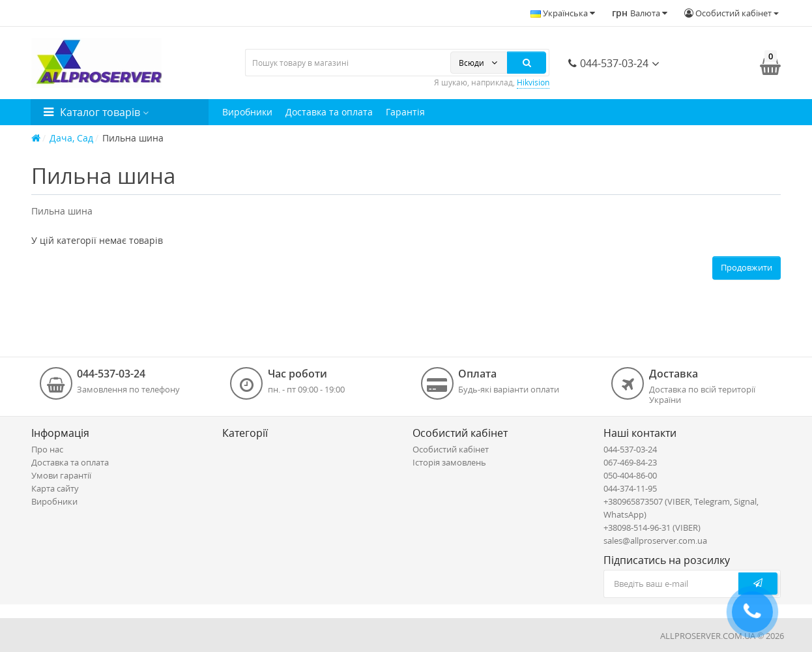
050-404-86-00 (630, 475)
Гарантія (405, 112)
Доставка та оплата (329, 112)
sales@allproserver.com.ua (655, 541)
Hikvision (533, 82)
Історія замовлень (449, 462)
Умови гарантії (61, 475)
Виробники (247, 112)
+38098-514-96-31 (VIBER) (652, 527)
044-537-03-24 (608, 63)
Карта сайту (55, 488)
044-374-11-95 (630, 488)
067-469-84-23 (630, 462)
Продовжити (747, 267)
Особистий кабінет (451, 449)
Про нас (47, 449)
